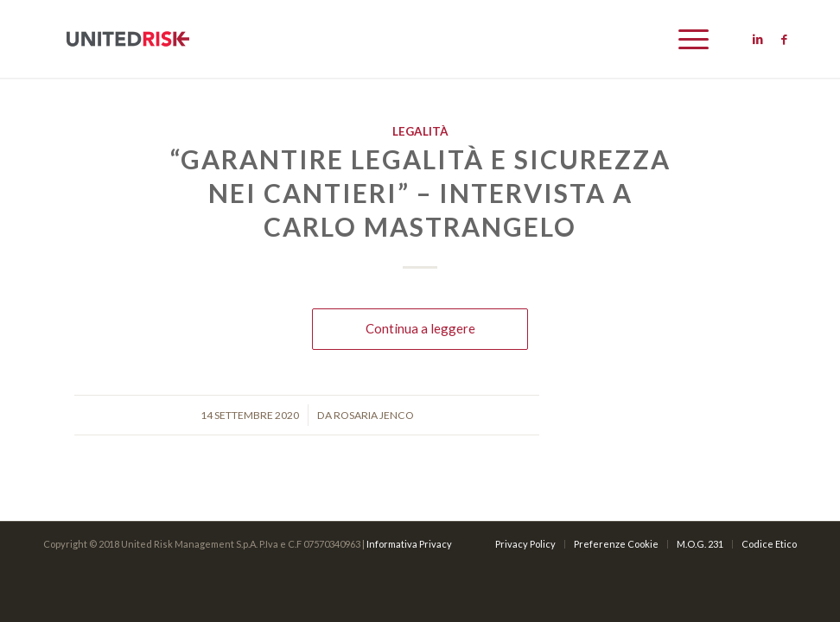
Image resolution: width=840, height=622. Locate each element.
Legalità (420, 131)
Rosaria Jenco (374, 415)
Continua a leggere (420, 328)
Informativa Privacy (409, 544)
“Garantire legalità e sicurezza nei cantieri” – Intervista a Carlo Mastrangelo (420, 193)
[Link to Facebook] (784, 39)
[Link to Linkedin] (758, 39)
